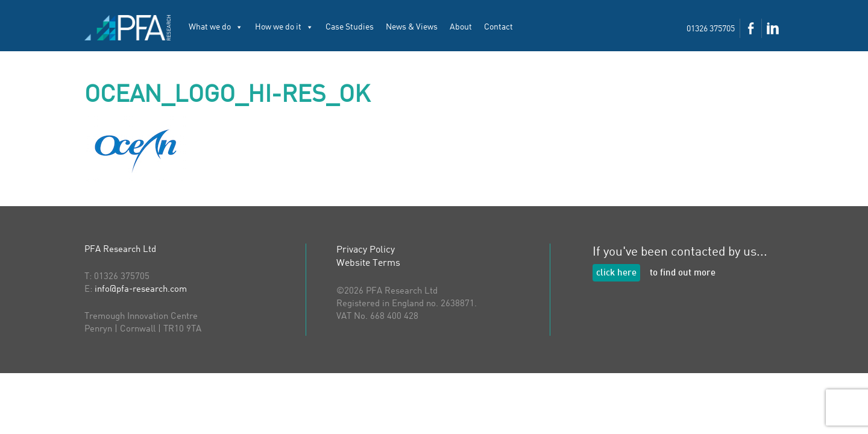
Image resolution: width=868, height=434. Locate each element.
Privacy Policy (366, 250)
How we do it (284, 27)
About (461, 27)
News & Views (412, 27)
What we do (216, 27)
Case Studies (350, 27)
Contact (498, 27)
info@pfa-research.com (141, 290)
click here (616, 273)
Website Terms (368, 263)
